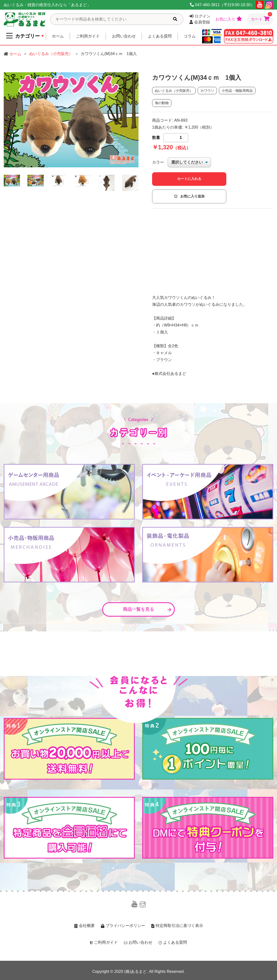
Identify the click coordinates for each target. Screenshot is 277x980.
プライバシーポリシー (123, 926)
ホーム (58, 36)
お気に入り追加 (189, 196)
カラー (158, 162)
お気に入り (229, 19)
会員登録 (200, 22)
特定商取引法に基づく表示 (177, 926)
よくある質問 (160, 36)
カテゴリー (23, 36)
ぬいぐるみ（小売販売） (51, 54)
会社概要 (84, 926)
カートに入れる (189, 179)
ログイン (200, 16)
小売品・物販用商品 (237, 91)
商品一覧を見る (147, 609)
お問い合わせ (124, 36)
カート (261, 17)
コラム (190, 36)
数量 (156, 138)
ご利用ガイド (88, 36)
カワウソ (207, 91)
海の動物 (162, 103)
